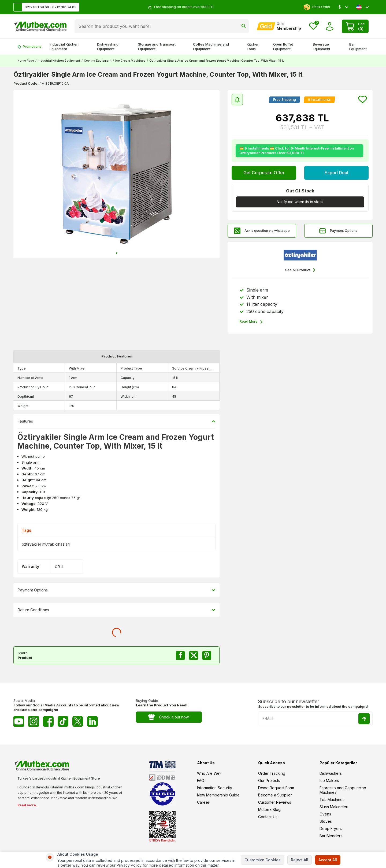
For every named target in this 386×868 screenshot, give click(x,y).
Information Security (215, 788)
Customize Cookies (263, 860)
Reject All (300, 860)
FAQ (201, 781)
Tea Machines (332, 800)
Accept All (328, 860)
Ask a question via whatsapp (262, 231)
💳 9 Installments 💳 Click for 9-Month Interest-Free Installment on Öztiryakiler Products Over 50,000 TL (297, 150)
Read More (251, 322)
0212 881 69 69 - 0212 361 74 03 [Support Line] (45, 7)
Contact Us (268, 817)
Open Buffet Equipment (283, 46)
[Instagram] (34, 721)
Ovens (325, 814)
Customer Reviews (275, 802)
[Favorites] (313, 26)
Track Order (317, 7)
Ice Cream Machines (130, 61)
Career (203, 802)
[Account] (279, 26)
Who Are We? (209, 773)
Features (116, 421)
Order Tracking (272, 773)
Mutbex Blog (269, 809)
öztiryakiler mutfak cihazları (46, 544)
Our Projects (269, 781)
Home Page (26, 61)
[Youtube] (19, 721)
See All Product (300, 270)
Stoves (326, 821)
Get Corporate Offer (264, 173)
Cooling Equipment (98, 61)
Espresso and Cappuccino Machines (343, 790)
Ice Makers (329, 781)
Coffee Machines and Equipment (211, 46)
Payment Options (338, 231)
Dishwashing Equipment (108, 46)
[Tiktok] (63, 721)
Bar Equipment (358, 46)
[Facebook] (48, 721)
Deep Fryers (331, 828)
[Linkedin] (92, 721)
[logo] (40, 26)
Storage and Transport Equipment (157, 46)
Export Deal (336, 173)
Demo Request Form (276, 788)
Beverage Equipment (322, 46)
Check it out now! (169, 717)
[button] (116, 253)
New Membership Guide (218, 795)
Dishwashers (331, 773)
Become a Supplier (275, 795)
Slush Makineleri (334, 807)
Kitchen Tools (253, 46)
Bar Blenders (331, 836)
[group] (116, 174)
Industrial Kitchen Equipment (64, 46)
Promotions (29, 46)
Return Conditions (116, 610)
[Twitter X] (78, 721)
